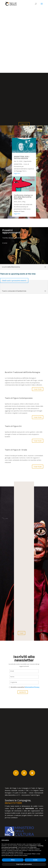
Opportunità (28, 161)
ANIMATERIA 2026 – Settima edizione (22, 157)
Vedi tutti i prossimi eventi (14, 280)
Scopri (22, 633)
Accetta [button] (35, 860)
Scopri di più (38, 389)
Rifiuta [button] (13, 860)
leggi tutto (17, 173)
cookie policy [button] (33, 847)
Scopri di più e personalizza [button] (24, 864)
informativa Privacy (32, 687)
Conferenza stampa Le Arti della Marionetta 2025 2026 (23, 197)
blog (24, 202)
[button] (45, 840)
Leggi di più (24, 124)
